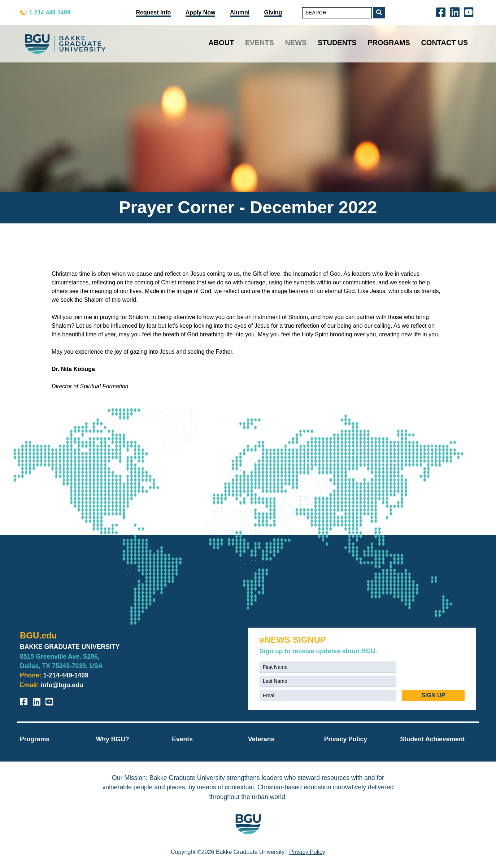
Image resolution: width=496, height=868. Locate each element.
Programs (389, 43)
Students (337, 43)
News (296, 43)
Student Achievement (432, 739)
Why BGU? (113, 739)
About (221, 43)
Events (260, 43)
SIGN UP (433, 695)
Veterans (261, 739)
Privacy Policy (346, 739)
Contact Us (444, 43)
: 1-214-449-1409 (48, 12)
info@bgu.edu (62, 685)
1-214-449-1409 (66, 675)
